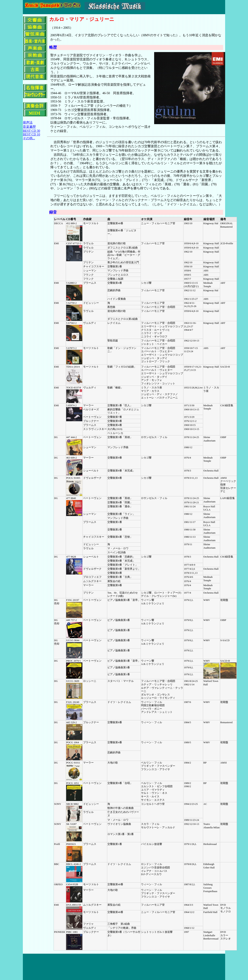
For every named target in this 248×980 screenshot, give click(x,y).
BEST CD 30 (31, 131)
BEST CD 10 (31, 134)
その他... (29, 138)
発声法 (28, 122)
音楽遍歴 (29, 127)
